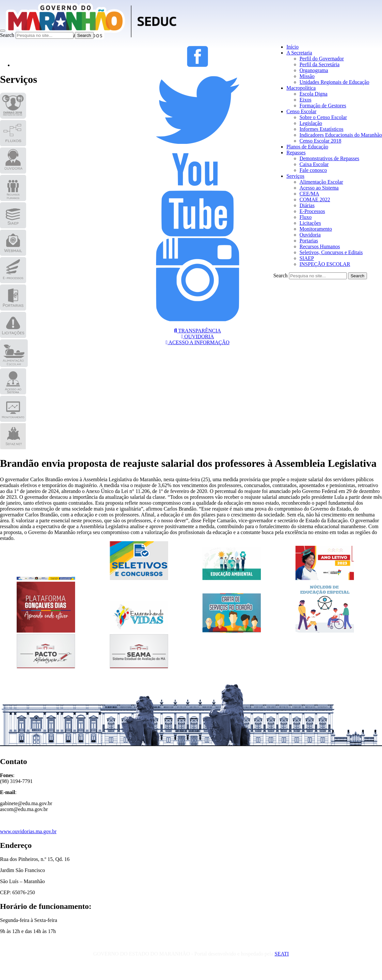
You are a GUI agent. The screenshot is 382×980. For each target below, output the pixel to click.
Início (292, 47)
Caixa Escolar (314, 164)
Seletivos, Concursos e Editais (331, 252)
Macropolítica (301, 88)
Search (7, 35)
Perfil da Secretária (319, 64)
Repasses (296, 153)
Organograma (314, 70)
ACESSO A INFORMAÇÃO (198, 342)
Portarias (309, 241)
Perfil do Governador (322, 59)
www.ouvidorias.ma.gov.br (28, 831)
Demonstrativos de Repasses (329, 158)
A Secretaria (299, 53)
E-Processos (312, 211)
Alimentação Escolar (321, 182)
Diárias (307, 205)
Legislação (311, 123)
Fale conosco (313, 170)
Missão (307, 76)
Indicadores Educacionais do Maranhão (341, 135)
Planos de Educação (307, 147)
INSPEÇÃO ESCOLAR (325, 264)
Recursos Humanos (320, 246)
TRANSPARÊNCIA (198, 331)
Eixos (305, 100)
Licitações (310, 223)
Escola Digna (313, 94)
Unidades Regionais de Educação (334, 82)
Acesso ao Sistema (319, 188)
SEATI (282, 954)
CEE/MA (309, 194)
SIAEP (307, 258)
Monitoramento (316, 229)
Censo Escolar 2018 (320, 141)
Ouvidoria (310, 235)
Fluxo (305, 217)
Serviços (295, 176)
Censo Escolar (301, 111)
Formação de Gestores (323, 106)
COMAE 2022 (315, 199)
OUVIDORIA (198, 337)
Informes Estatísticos (321, 129)
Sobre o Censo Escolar (323, 117)
